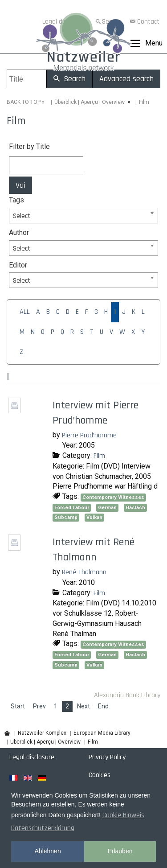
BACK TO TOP (24, 102)
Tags (16, 200)
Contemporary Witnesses (113, 497)
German (107, 508)
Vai (20, 185)
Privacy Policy (107, 757)
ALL (25, 312)
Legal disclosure (32, 757)
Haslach (135, 508)
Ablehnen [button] (48, 851)
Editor (18, 265)
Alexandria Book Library (127, 695)
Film (99, 456)
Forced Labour (72, 508)
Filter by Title (29, 146)
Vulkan (94, 517)
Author (19, 232)
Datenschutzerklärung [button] (43, 828)
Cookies (100, 775)
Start (18, 706)
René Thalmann (84, 572)
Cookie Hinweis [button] (123, 815)
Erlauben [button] (120, 851)
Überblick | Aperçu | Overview (90, 102)
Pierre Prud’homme (89, 435)
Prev (39, 706)
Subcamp (66, 517)
